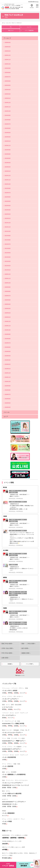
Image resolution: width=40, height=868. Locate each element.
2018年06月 (8, 399)
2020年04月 (8, 304)
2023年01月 (8, 171)
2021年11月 (8, 227)
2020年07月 (8, 296)
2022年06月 (8, 197)
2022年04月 (8, 206)
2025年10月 (8, 64)
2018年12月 (8, 373)
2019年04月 (8, 356)
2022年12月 (8, 176)
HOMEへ (10, 664)
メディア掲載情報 (29, 30)
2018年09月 (8, 386)
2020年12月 (8, 274)
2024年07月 (8, 124)
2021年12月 (8, 223)
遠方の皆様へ (25, 648)
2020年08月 (8, 291)
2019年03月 (8, 360)
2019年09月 (8, 334)
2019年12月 (8, 321)
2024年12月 (8, 103)
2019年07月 (8, 343)
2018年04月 (8, 407)
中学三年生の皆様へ (7, 653)
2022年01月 (8, 218)
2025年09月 (8, 68)
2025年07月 (8, 77)
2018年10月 (8, 382)
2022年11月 (8, 180)
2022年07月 (8, 193)
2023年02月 (8, 167)
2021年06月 (8, 248)
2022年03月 (8, 210)
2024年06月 (8, 128)
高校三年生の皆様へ (7, 644)
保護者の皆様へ (26, 653)
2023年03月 (8, 163)
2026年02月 (8, 51)
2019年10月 (8, 330)
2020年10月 (8, 283)
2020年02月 (8, 313)
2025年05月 (8, 85)
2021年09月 (8, 236)
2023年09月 (8, 150)
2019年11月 (8, 326)
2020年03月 (8, 309)
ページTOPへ (30, 664)
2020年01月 (8, 317)
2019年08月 (8, 339)
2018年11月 (8, 377)
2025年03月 (8, 94)
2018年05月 (8, 403)
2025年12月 (8, 55)
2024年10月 (8, 111)
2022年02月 (8, 214)
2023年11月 (8, 146)
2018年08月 (8, 390)
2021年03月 (8, 261)
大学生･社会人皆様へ (8, 648)
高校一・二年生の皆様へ (29, 644)
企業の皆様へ (5, 658)
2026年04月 (8, 43)
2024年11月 (8, 107)
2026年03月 (8, 47)
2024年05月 (8, 133)
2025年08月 (8, 73)
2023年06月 (8, 158)
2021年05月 (8, 253)
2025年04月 (8, 90)
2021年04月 (8, 257)
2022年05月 (8, 201)
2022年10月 (8, 184)
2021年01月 (8, 270)
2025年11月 (8, 60)
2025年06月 (8, 81)
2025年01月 (8, 98)
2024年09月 (8, 115)
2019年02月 (8, 364)
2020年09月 (8, 287)
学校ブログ (11, 30)
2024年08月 (8, 120)
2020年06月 (8, 300)
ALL (11, 26)
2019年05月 (8, 351)
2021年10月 (8, 231)
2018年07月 (8, 394)
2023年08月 (8, 154)
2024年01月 (8, 141)
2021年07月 (8, 244)
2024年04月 (8, 137)
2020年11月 (8, 279)
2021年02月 (8, 266)
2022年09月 (8, 188)
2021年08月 (8, 240)
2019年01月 (8, 369)
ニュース (29, 27)
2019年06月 (8, 347)
